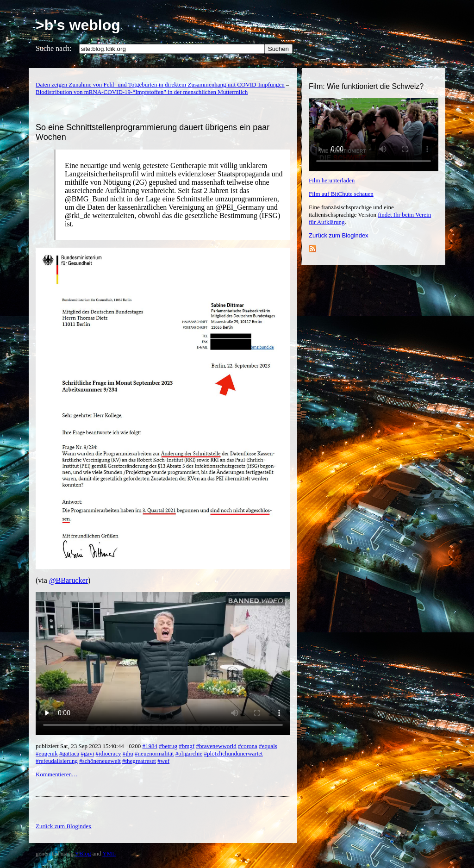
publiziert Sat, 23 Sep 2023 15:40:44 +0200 (89, 746)
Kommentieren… (57, 774)
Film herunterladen (332, 180)
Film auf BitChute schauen (341, 194)
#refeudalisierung (57, 761)
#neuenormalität (154, 753)
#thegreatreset (139, 761)
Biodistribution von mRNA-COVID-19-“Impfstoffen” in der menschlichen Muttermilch (142, 92)
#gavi (87, 753)
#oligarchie (189, 753)
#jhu (128, 753)
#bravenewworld (216, 746)
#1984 (150, 746)
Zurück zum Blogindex (339, 235)
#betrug (168, 746)
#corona (248, 746)
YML (109, 853)
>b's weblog (78, 25)
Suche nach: (54, 48)
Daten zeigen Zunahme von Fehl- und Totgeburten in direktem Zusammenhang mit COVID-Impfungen (160, 84)
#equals (268, 746)
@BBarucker (69, 580)
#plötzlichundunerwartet (234, 753)
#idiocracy (109, 753)
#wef (163, 761)
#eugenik (47, 753)
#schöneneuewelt (100, 761)
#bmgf (187, 746)
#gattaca (69, 753)
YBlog (83, 853)
